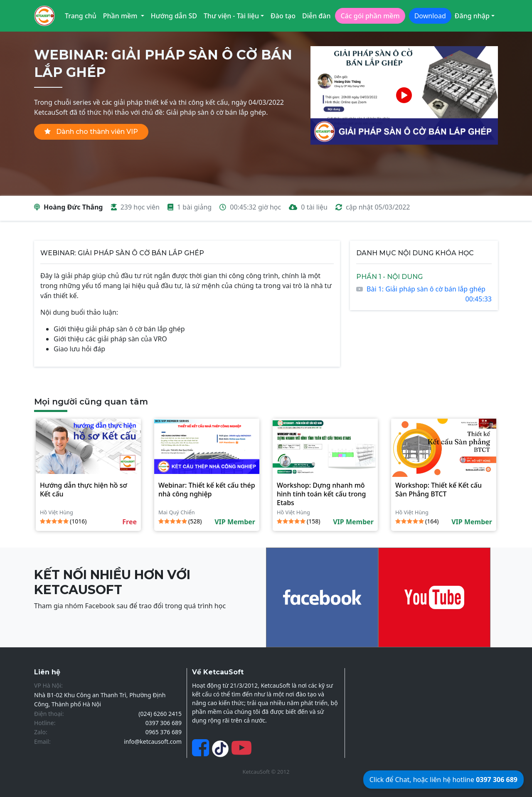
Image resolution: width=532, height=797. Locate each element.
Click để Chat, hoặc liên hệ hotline (443, 780)
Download (430, 16)
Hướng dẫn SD (174, 16)
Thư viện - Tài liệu (231, 16)
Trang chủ (81, 16)
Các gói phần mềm (370, 16)
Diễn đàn (316, 16)
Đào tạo (283, 16)
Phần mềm (121, 16)
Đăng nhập (472, 16)
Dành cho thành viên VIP (91, 132)
